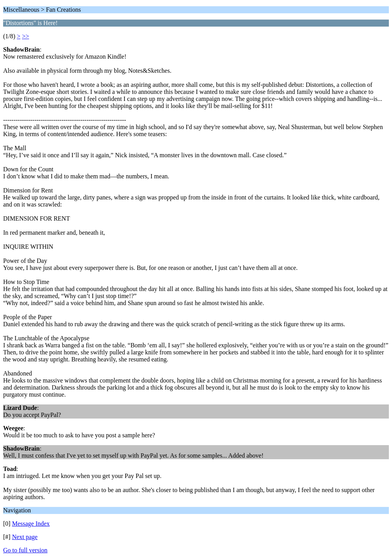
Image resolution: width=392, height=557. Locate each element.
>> (25, 36)
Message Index (31, 524)
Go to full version (25, 550)
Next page (25, 537)
